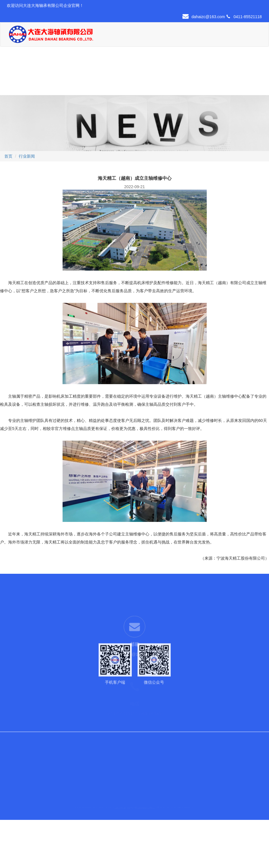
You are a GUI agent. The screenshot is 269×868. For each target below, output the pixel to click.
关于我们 (121, 32)
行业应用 (178, 32)
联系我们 (72, 81)
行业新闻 (27, 156)
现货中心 (159, 32)
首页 (101, 32)
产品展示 (140, 32)
